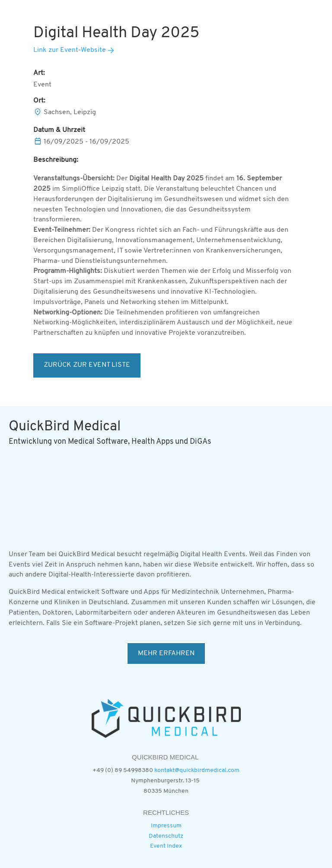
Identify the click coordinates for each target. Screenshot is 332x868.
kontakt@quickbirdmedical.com (197, 770)
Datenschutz (166, 836)
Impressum (166, 826)
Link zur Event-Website (70, 50)
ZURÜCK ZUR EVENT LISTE (87, 365)
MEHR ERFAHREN (166, 653)
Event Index (166, 846)
